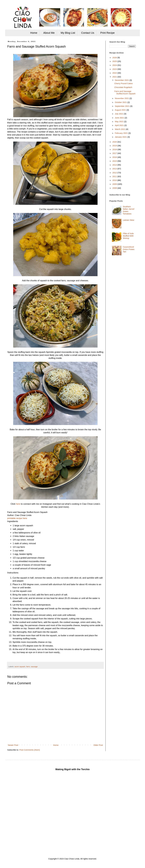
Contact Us (88, 33)
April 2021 (120, 125)
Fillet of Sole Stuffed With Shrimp (128, 236)
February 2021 (122, 133)
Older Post (98, 745)
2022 (115, 73)
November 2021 (122, 98)
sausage (34, 667)
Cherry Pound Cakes (124, 83)
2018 (115, 149)
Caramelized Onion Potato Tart (129, 249)
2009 (115, 184)
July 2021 (119, 114)
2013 (115, 169)
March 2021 (120, 129)
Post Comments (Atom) (30, 750)
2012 (115, 173)
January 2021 (121, 137)
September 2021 (122, 106)
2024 (115, 65)
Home (34, 33)
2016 (115, 157)
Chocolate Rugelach (123, 87)
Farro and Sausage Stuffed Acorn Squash (125, 92)
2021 (115, 77)
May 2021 (119, 121)
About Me (49, 33)
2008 (115, 188)
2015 (115, 161)
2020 (115, 142)
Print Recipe (107, 33)
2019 (115, 146)
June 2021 (120, 118)
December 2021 (122, 80)
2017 (115, 153)
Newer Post (13, 745)
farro (28, 667)
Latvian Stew (129, 220)
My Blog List (68, 33)
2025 (115, 61)
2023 (115, 69)
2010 (115, 180)
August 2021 (121, 110)
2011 (115, 176)
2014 (115, 165)
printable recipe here (17, 518)
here (18, 504)
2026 (115, 57)
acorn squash (20, 667)
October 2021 (121, 102)
